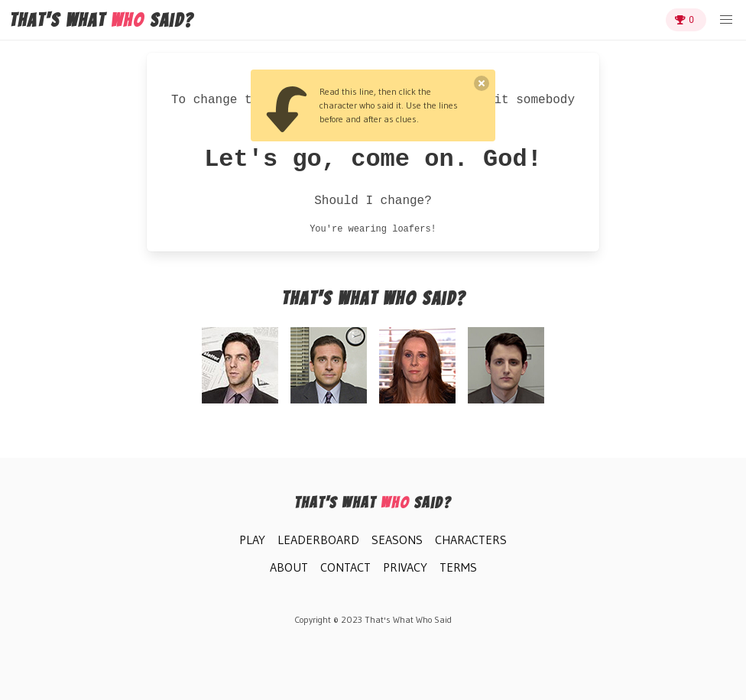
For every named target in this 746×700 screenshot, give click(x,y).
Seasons (397, 540)
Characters (471, 540)
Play (252, 540)
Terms (458, 567)
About (289, 567)
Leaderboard (318, 540)
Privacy (405, 567)
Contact (345, 567)
